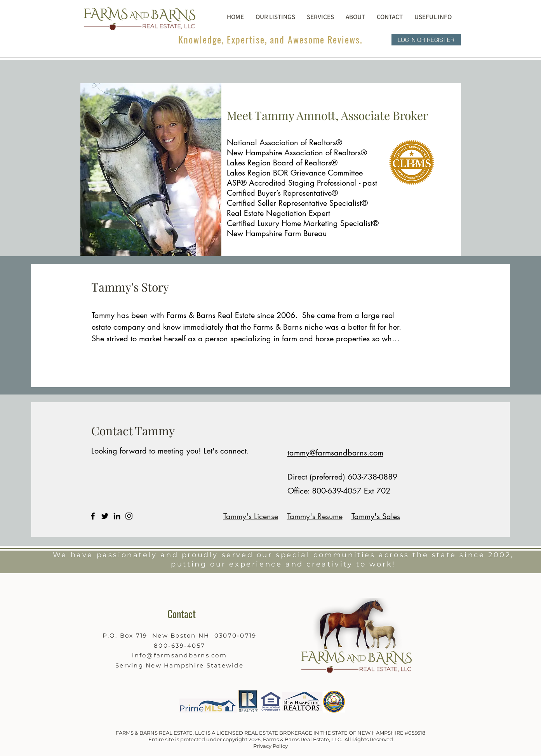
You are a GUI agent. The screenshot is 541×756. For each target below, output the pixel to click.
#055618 (415, 733)
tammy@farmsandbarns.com (335, 453)
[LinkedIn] (117, 516)
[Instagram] (129, 516)
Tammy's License (251, 516)
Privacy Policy (270, 746)
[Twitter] (105, 516)
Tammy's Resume (315, 516)
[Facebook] (93, 516)
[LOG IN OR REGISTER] (426, 40)
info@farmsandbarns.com (179, 655)
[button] (355, 17)
